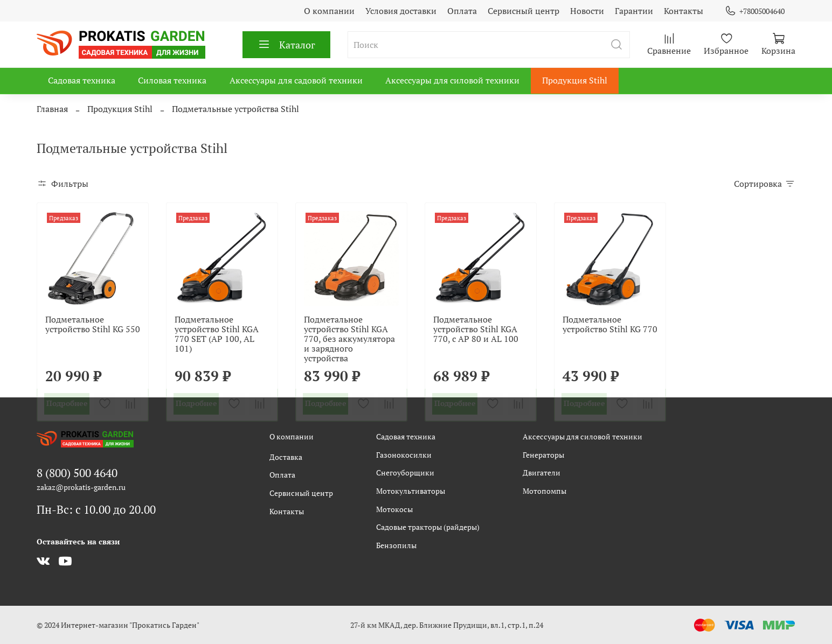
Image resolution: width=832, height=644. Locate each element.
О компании (329, 11)
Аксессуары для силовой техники (452, 80)
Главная (52, 109)
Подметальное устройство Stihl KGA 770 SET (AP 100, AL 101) (217, 334)
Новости (587, 11)
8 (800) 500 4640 (77, 473)
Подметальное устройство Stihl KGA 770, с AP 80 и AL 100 (476, 329)
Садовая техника (82, 80)
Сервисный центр (524, 11)
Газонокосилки (404, 455)
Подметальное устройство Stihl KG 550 (93, 324)
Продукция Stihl (575, 80)
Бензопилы (396, 545)
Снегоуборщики (405, 472)
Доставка (286, 457)
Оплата (462, 11)
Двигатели (542, 472)
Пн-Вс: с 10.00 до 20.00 (96, 509)
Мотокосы (394, 509)
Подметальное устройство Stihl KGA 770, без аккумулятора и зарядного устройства (349, 339)
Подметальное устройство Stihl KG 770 (610, 324)
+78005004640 (755, 11)
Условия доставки (401, 11)
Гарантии (634, 11)
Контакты (684, 11)
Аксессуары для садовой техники (296, 80)
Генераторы (543, 455)
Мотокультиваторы (411, 491)
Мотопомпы (545, 491)
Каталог (286, 45)
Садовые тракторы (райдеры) (428, 527)
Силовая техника (172, 80)
